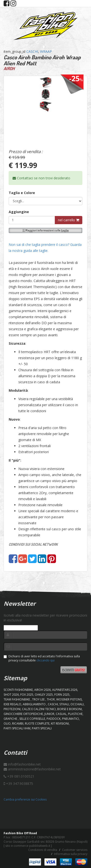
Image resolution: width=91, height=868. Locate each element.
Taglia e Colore (22, 193)
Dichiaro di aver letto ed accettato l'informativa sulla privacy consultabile (42, 658)
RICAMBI (18, 723)
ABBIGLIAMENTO (35, 704)
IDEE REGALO (12, 704)
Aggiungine (19, 212)
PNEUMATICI (70, 719)
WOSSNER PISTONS (69, 699)
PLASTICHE (75, 714)
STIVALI (64, 704)
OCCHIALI (77, 704)
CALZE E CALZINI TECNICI (39, 709)
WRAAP (46, 51)
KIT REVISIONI (60, 723)
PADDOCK (54, 719)
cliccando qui (45, 660)
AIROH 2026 (42, 690)
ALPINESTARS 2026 (65, 690)
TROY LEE (39, 699)
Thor (51, 699)
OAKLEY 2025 (44, 695)
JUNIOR (49, 714)
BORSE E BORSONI (70, 709)
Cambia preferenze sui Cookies (25, 799)
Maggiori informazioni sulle (46, 230)
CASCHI (32, 51)
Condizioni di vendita (43, 850)
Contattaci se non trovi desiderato (41, 178)
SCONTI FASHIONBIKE (18, 690)
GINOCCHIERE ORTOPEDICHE (23, 714)
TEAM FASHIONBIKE (17, 699)
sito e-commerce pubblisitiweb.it (28, 846)
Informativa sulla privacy (71, 854)
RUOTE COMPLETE (37, 723)
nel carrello (69, 220)
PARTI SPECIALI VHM (17, 728)
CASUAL (61, 714)
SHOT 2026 (11, 695)
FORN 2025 (62, 695)
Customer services (75, 850)
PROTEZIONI (12, 709)
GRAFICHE (11, 719)
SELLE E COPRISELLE (32, 719)
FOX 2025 (27, 695)
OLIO (7, 723)
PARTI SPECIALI (42, 728)
